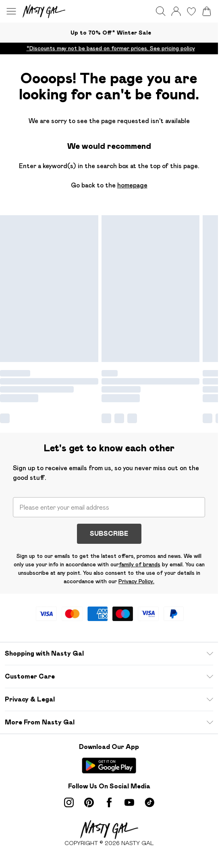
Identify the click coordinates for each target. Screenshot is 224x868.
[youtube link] (129, 802)
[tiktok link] (149, 802)
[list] (109, 48)
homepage (132, 185)
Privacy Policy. (136, 581)
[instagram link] (69, 802)
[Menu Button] (11, 11)
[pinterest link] (89, 802)
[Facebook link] (109, 802)
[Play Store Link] (109, 765)
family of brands (140, 564)
